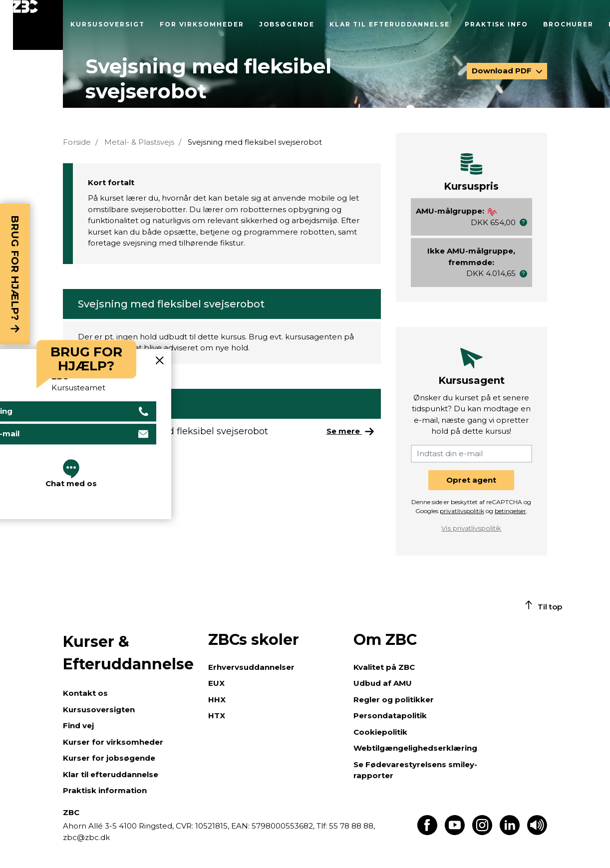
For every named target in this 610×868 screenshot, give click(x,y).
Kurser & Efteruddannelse (128, 653)
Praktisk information (105, 790)
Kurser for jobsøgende (109, 758)
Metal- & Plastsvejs (139, 142)
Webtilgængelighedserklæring (415, 748)
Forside (77, 142)
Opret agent (471, 480)
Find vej (78, 725)
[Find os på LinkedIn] (510, 832)
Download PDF (503, 71)
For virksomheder (202, 24)
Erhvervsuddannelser (251, 667)
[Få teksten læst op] (537, 832)
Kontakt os (85, 693)
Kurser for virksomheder (113, 742)
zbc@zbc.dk (86, 837)
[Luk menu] (38, 25)
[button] (523, 222)
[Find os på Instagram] (482, 832)
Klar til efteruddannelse (390, 24)
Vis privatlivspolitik (471, 528)
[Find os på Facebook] (427, 832)
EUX (216, 683)
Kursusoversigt (108, 24)
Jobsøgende (287, 24)
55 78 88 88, (351, 826)
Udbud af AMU (383, 683)
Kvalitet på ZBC (384, 667)
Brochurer (568, 24)
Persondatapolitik (390, 716)
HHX (217, 700)
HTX (217, 716)
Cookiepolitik (380, 732)
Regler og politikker (394, 700)
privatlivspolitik (462, 511)
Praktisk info (496, 24)
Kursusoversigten (99, 710)
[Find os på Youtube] (455, 832)
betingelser (510, 511)
